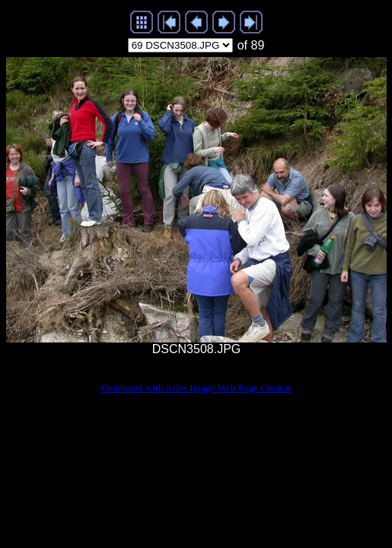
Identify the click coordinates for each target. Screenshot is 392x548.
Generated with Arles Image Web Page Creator (196, 388)
